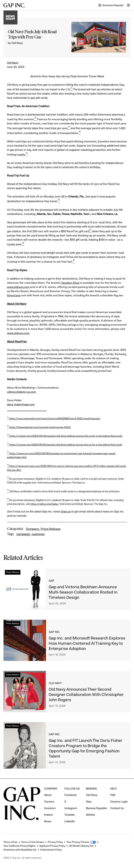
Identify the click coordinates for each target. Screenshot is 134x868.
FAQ (113, 795)
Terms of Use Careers (33, 842)
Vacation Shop (70, 283)
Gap (51, 581)
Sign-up (66, 511)
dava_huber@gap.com (21, 404)
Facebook (70, 795)
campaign (23, 534)
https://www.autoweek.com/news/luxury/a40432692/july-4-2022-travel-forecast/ (55, 418)
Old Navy (13, 63)
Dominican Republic (111, 6)
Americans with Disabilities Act (20, 850)
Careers (49, 802)
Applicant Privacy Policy (52, 846)
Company (32, 529)
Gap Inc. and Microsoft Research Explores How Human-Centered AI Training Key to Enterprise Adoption (87, 643)
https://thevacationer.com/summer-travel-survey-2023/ (40, 427)
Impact (48, 815)
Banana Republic (97, 808)
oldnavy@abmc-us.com (21, 392)
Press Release (51, 529)
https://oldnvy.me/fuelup (44, 504)
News (48, 821)
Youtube (70, 815)
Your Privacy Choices (78, 842)
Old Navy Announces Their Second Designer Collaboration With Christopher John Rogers (86, 695)
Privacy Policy (55, 842)
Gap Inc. (54, 632)
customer (38, 534)
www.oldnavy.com (18, 287)
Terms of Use (10, 842)
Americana (14, 295)
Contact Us (117, 808)
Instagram (71, 808)
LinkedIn (70, 821)
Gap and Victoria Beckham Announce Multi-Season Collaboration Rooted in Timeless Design (83, 592)
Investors (50, 808)
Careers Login (119, 802)
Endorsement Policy (51, 850)
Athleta (90, 815)
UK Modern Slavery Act (81, 846)
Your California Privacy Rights (19, 846)
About (48, 795)
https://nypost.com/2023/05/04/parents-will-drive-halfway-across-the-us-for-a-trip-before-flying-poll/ (66, 436)
